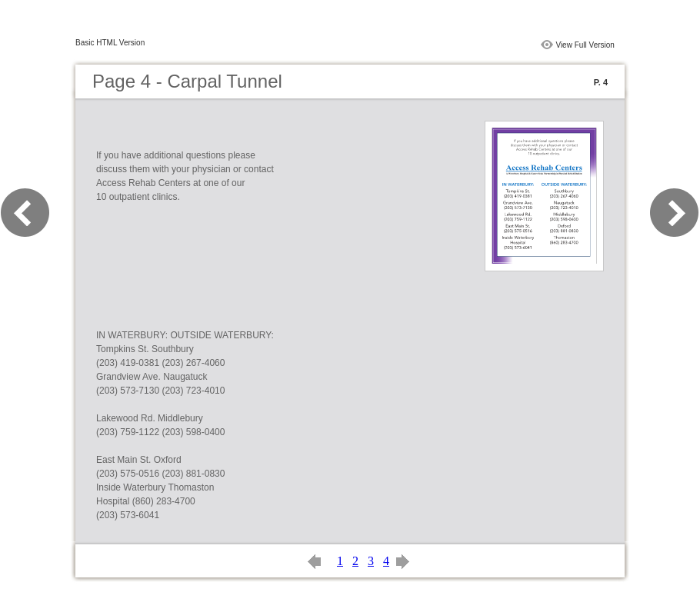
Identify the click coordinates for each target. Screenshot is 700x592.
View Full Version (585, 45)
